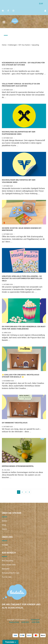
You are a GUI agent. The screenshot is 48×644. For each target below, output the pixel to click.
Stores (4, 529)
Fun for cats (7, 577)
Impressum (35, 620)
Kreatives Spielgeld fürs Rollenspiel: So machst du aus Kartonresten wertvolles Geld (22, 278)
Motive (5, 521)
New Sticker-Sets (9, 565)
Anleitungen (12, 45)
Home (4, 45)
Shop (4, 525)
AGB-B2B (36, 622)
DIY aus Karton (24, 45)
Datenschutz (14, 622)
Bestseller (6, 569)
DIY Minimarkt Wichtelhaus (15, 423)
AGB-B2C (25, 622)
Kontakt (5, 545)
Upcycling (35, 45)
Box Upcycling (8, 561)
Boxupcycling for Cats (11, 573)
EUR (41, 4)
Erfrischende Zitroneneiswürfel (18, 466)
